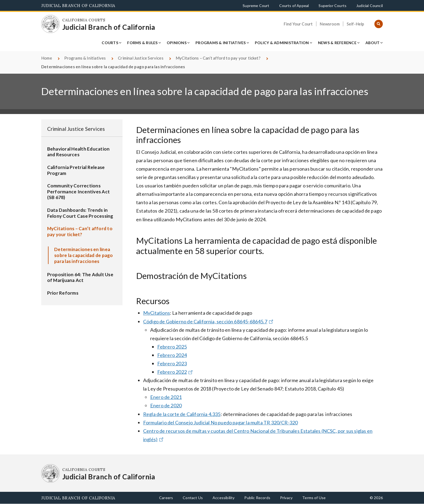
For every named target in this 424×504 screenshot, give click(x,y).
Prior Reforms (63, 293)
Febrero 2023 (172, 363)
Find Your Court (298, 24)
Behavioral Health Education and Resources (78, 152)
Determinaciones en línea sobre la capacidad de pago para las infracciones (84, 255)
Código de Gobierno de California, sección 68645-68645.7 (209, 321)
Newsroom (330, 24)
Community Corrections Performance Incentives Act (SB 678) (79, 191)
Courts (110, 43)
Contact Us (193, 498)
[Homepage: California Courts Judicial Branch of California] (50, 24)
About (372, 43)
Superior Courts (333, 6)
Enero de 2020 (166, 405)
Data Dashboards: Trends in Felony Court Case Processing (80, 213)
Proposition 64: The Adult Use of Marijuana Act (80, 277)
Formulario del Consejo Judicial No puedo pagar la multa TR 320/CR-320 (220, 422)
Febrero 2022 (176, 372)
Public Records (257, 498)
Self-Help (356, 24)
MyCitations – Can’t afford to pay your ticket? (218, 58)
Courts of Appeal (294, 6)
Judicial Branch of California (78, 6)
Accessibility (224, 498)
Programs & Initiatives (221, 43)
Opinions (177, 43)
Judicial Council (370, 6)
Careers (166, 498)
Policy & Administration (282, 43)
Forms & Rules (142, 43)
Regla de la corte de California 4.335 (182, 414)
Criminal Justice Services (141, 58)
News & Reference (337, 43)
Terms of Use (314, 498)
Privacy (286, 498)
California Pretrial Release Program (76, 170)
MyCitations (157, 313)
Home (47, 58)
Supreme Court (256, 6)
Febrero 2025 (172, 347)
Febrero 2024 (172, 355)
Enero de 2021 (166, 397)
